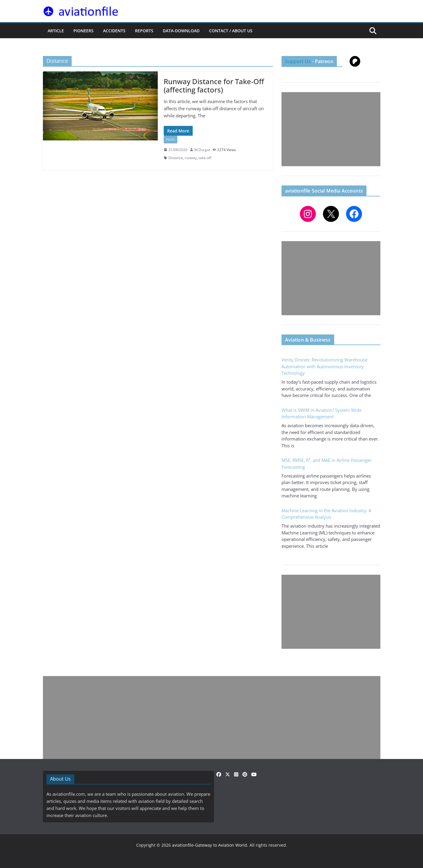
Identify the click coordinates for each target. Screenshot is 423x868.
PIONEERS (83, 31)
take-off (205, 158)
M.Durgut (202, 150)
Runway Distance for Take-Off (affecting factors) (214, 86)
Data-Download (181, 31)
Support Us (298, 61)
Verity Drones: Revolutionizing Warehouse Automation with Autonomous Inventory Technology (324, 366)
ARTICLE (56, 31)
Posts (171, 140)
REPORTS (144, 31)
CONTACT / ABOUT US (231, 31)
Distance (176, 158)
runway (191, 158)
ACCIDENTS (114, 31)
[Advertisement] (331, 129)
